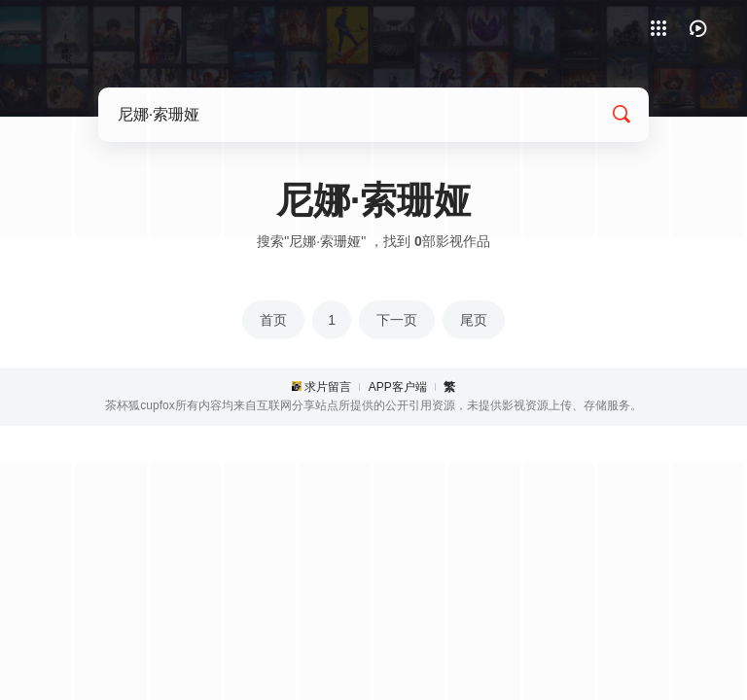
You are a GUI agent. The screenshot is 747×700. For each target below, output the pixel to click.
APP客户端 (398, 387)
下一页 (397, 320)
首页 (273, 320)
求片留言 (328, 387)
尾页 (474, 320)
